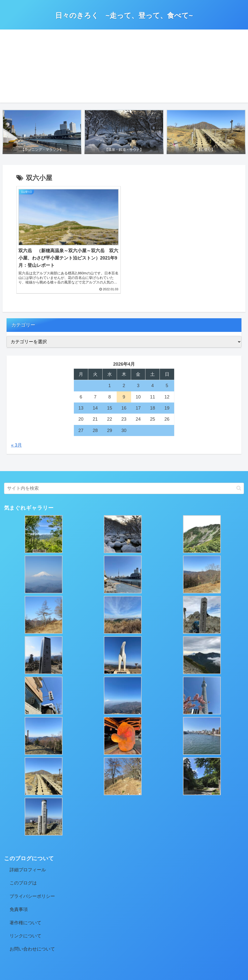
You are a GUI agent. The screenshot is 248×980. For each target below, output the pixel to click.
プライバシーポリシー (32, 878)
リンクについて (25, 918)
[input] (124, 470)
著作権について (25, 905)
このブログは (23, 865)
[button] (239, 470)
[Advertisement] (124, 67)
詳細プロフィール (28, 852)
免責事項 (19, 891)
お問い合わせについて (32, 931)
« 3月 (17, 427)
